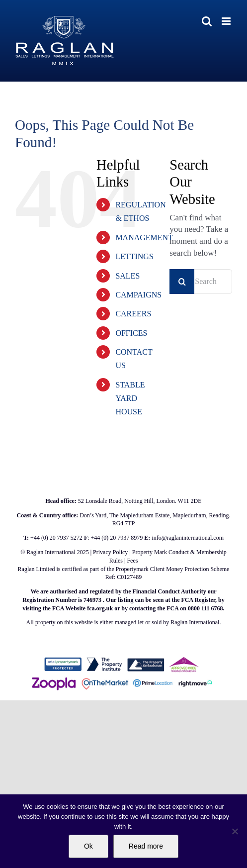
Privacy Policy (110, 552)
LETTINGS (134, 256)
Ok (88, 846)
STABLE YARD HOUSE (130, 398)
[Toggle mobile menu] (227, 21)
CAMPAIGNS (138, 295)
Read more (146, 846)
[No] (235, 831)
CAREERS (133, 314)
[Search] (182, 282)
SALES (127, 276)
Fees (132, 561)
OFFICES (131, 333)
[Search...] (201, 282)
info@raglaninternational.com (188, 538)
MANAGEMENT (144, 238)
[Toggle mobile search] (207, 21)
